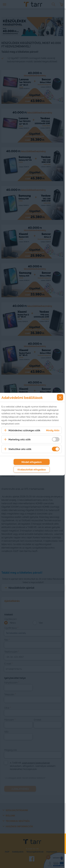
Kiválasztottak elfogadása (32, 469)
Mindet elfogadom (32, 462)
